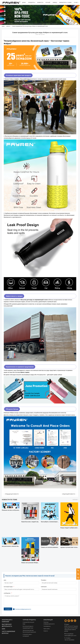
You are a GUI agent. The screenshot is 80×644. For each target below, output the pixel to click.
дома (3, 26)
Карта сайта (47, 629)
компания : (44, 587)
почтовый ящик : (9, 587)
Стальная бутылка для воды (28, 623)
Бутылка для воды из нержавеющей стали (28, 627)
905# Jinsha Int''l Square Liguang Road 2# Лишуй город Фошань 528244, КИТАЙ (71, 629)
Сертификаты (47, 626)
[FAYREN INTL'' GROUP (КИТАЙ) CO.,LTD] (11, 2)
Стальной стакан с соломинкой (27, 635)
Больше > (75, 500)
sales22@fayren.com (70, 636)
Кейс (4, 629)
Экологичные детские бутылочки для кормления (29, 631)
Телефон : (44, 580)
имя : (5, 580)
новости (8, 26)
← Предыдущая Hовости (11, 494)
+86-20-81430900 (69, 640)
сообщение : (8, 593)
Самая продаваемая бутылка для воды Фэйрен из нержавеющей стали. (30, 26)
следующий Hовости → (69, 494)
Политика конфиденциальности (23, 609)
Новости (46, 631)
